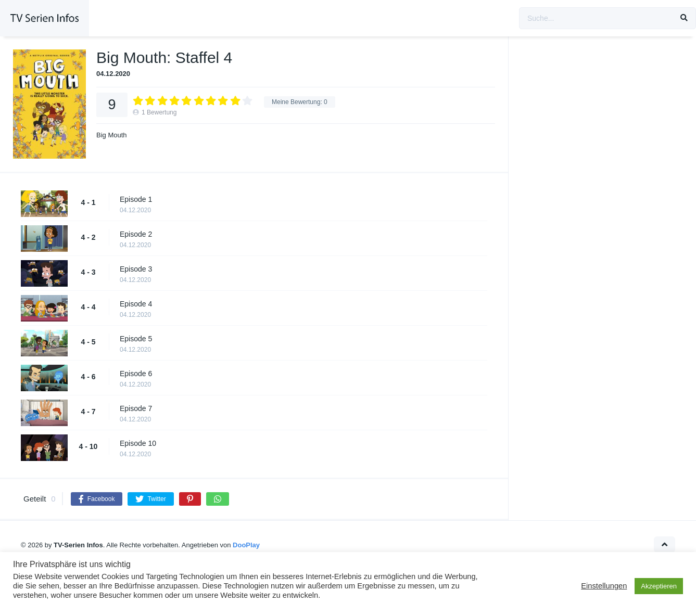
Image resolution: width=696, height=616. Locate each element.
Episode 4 (136, 304)
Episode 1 (136, 199)
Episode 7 (136, 408)
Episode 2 (136, 234)
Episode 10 (138, 443)
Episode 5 (136, 339)
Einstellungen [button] (604, 586)
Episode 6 (136, 374)
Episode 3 (136, 269)
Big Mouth (112, 135)
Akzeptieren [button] (659, 586)
